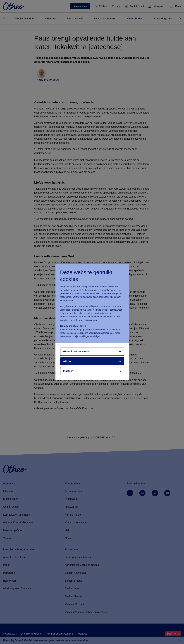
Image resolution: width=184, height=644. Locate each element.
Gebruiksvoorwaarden (76, 352)
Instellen (68, 371)
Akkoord (68, 361)
